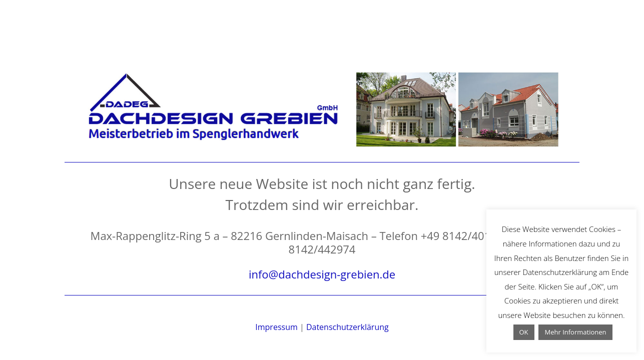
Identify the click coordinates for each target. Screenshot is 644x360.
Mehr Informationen (575, 332)
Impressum (276, 327)
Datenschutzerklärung (348, 327)
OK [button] (524, 332)
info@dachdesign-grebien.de (322, 274)
